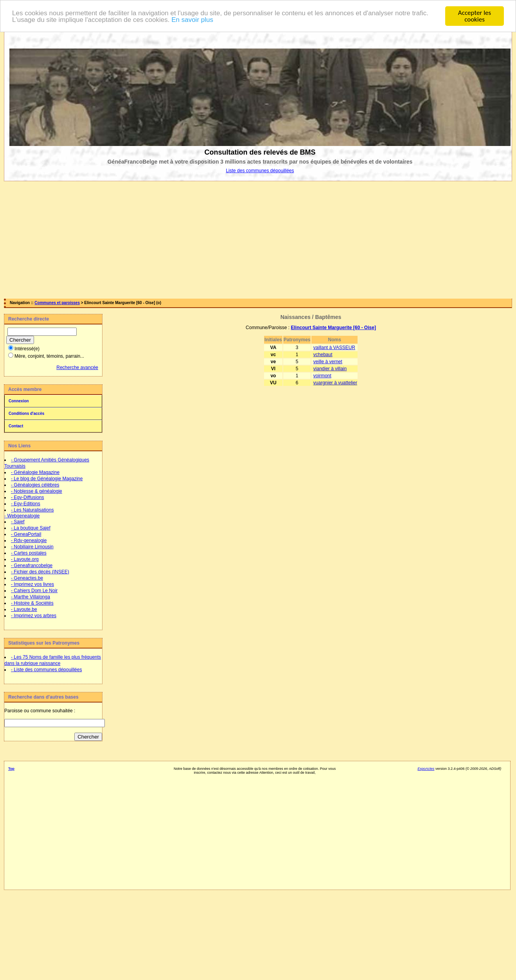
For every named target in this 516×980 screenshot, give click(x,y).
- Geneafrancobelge (32, 566)
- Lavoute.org (25, 559)
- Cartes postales (29, 553)
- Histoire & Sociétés (32, 603)
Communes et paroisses (57, 303)
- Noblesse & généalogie (37, 491)
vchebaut (323, 355)
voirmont (322, 376)
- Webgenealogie (22, 516)
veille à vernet (328, 362)
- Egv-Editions (26, 504)
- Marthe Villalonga (31, 597)
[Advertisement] (258, 240)
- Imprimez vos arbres (34, 616)
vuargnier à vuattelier (335, 383)
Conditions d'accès (26, 413)
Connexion (19, 401)
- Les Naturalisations (32, 510)
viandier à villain (330, 369)
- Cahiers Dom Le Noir (34, 591)
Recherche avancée (77, 367)
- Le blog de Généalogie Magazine (47, 479)
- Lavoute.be (24, 609)
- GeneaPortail (26, 534)
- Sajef (18, 522)
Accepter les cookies (475, 16)
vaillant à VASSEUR (334, 348)
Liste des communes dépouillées (260, 171)
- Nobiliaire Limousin (32, 547)
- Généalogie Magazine (35, 472)
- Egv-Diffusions (27, 497)
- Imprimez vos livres (32, 584)
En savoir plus (192, 20)
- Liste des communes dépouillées (46, 670)
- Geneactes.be (27, 578)
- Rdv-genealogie (29, 540)
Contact (16, 426)
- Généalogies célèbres (35, 485)
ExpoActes (426, 769)
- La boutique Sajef (31, 528)
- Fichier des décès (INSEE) (40, 572)
